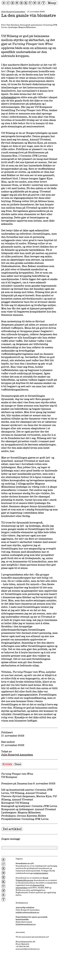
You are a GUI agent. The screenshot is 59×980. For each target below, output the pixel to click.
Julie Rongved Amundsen (13, 12)
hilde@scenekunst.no (26, 924)
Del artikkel (12, 829)
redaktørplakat (41, 873)
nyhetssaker (9, 97)
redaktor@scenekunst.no (27, 912)
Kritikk (7, 764)
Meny (52, 3)
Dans (18, 764)
